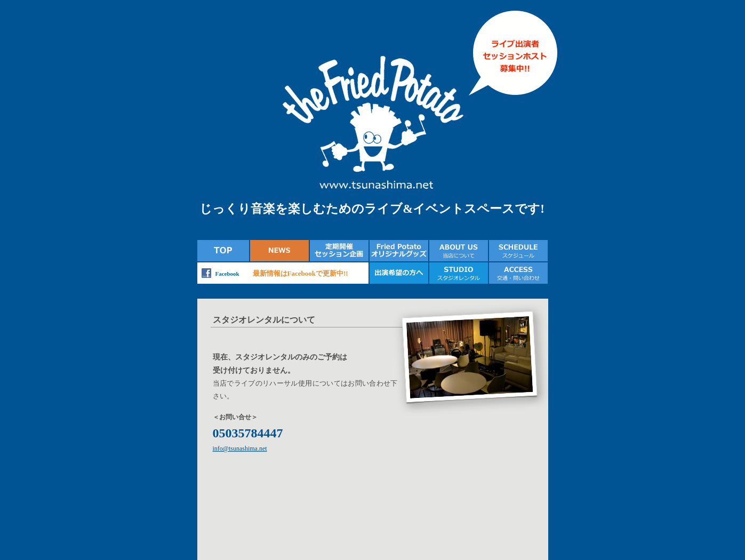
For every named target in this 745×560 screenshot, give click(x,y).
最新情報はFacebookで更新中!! (301, 273)
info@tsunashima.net (240, 449)
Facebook (227, 274)
